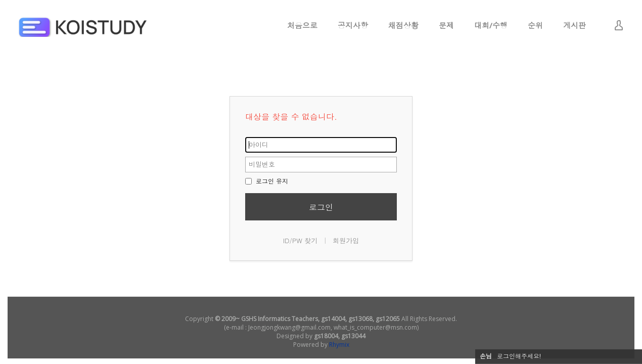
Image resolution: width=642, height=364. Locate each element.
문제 (446, 25)
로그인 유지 (267, 181)
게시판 (575, 25)
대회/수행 (491, 25)
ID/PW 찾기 (301, 240)
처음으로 (302, 25)
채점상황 (403, 25)
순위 (535, 25)
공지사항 (353, 25)
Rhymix (339, 345)
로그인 (321, 207)
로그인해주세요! (519, 356)
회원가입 (346, 240)
